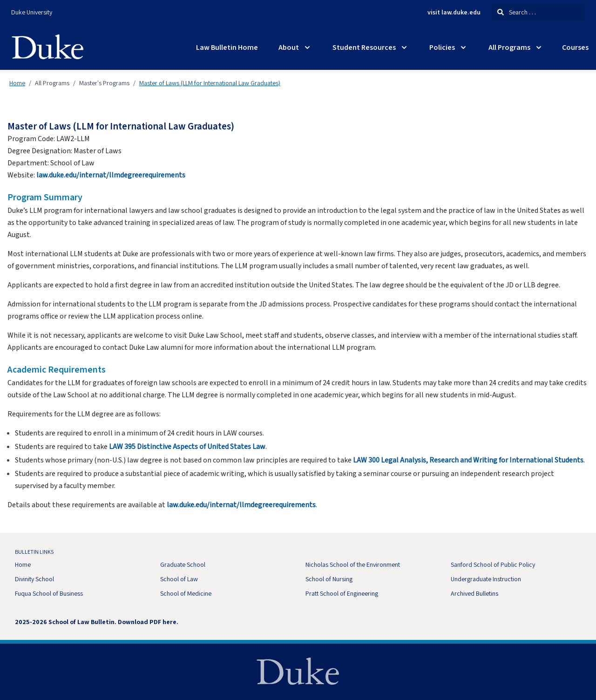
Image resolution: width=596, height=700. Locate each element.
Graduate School (183, 564)
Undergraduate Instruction (486, 579)
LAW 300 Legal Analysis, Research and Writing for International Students (468, 460)
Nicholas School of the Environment (353, 564)
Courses (575, 48)
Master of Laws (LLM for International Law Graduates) (210, 83)
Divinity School (34, 579)
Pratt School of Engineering (342, 593)
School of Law (179, 579)
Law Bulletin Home (227, 48)
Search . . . (517, 12)
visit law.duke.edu (454, 13)
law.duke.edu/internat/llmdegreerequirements (111, 175)
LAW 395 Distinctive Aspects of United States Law (187, 447)
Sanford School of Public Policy (493, 564)
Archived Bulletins (474, 593)
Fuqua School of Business (49, 593)
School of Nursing (329, 579)
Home (17, 83)
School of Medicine (186, 593)
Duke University (32, 12)
